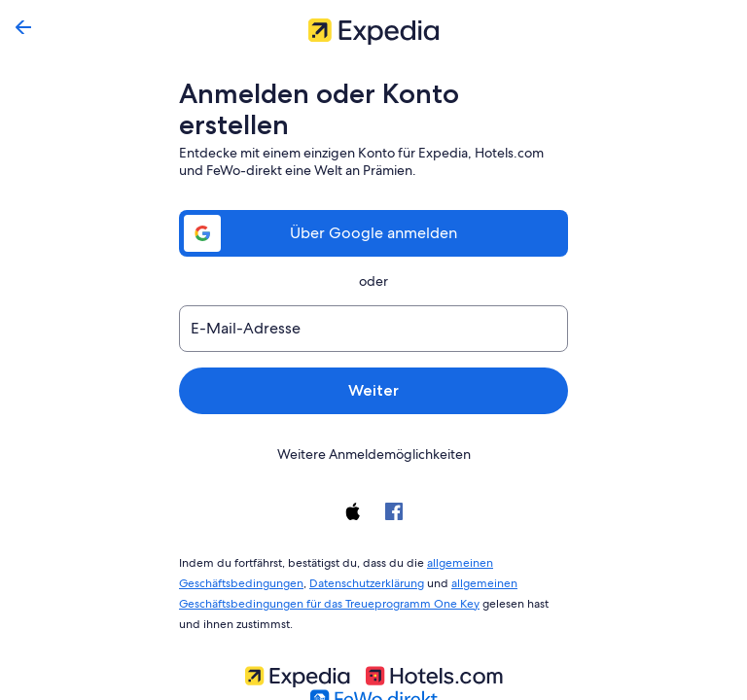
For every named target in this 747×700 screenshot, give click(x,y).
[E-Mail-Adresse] (373, 297)
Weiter (373, 359)
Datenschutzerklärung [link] (361, 548)
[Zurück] (23, 27)
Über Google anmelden (373, 202)
